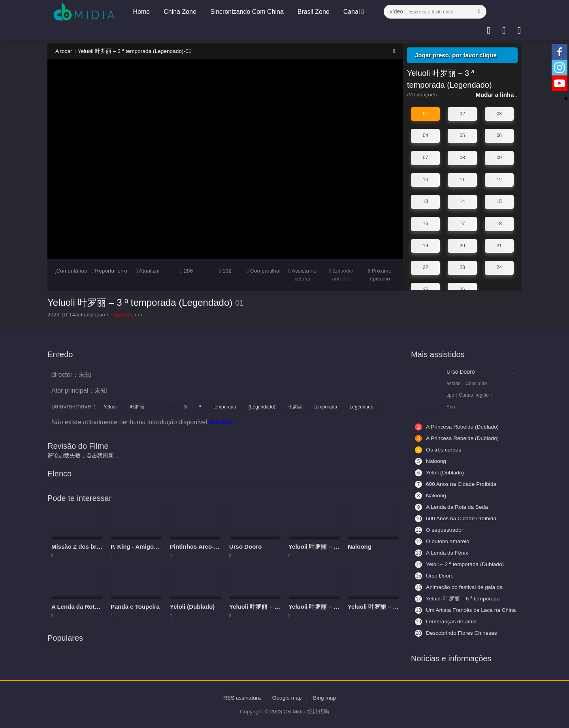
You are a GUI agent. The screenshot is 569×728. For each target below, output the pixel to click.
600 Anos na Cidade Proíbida (456, 518)
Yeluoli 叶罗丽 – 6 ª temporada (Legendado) (458, 598)
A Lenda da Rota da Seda (87, 606)
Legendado (362, 407)
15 (499, 201)
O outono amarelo (443, 541)
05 (462, 135)
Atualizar (148, 271)
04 (425, 135)
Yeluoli (111, 407)
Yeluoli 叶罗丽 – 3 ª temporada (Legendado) (140, 302)
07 (425, 158)
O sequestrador (440, 530)
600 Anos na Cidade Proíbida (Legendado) (456, 484)
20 (462, 245)
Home (141, 12)
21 (499, 245)
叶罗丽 (137, 407)
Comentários (71, 271)
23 (462, 267)
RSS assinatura (241, 697)
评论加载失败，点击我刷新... (83, 455)
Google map (287, 697)
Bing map (325, 697)
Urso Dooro (246, 546)
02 (462, 114)
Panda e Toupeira (135, 606)
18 (499, 224)
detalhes (223, 422)
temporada (225, 407)
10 (425, 179)
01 (425, 114)
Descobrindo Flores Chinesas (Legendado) (457, 633)
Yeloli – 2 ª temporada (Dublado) (460, 564)
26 (462, 289)
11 (462, 179)
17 (462, 224)
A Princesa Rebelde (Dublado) (458, 427)
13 (425, 201)
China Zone (180, 12)
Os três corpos (438, 450)
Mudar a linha (497, 95)
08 (462, 158)
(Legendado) (262, 407)
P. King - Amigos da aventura (151, 546)
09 (499, 158)
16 (425, 224)
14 (462, 201)
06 (499, 135)
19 (425, 245)
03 (499, 114)
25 (425, 289)
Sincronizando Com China (246, 12)
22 (425, 267)
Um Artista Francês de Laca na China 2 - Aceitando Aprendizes (458, 610)
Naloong (360, 546)
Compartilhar (264, 271)
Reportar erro (109, 271)
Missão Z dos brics (78, 546)
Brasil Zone (313, 12)
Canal (353, 12)
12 (499, 179)
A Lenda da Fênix (442, 553)
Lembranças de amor (447, 621)
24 (499, 267)
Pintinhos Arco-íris (196, 546)
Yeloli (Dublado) (192, 606)
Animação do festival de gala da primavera (460, 587)
